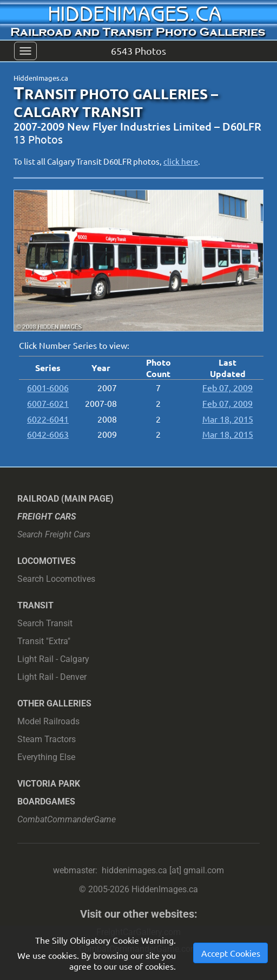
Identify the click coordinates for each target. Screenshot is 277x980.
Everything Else (46, 757)
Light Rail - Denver (52, 677)
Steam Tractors (47, 739)
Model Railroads (48, 721)
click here (181, 161)
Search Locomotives (56, 579)
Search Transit (45, 623)
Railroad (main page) (65, 499)
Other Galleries (54, 703)
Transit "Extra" (44, 641)
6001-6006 (48, 387)
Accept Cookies (231, 953)
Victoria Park (49, 784)
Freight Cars (47, 517)
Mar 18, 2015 (228, 419)
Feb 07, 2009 (227, 387)
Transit (35, 605)
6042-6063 (48, 434)
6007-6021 (48, 403)
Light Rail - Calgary (53, 659)
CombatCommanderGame (67, 819)
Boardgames (46, 801)
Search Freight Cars (54, 534)
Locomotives (47, 561)
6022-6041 (48, 419)
